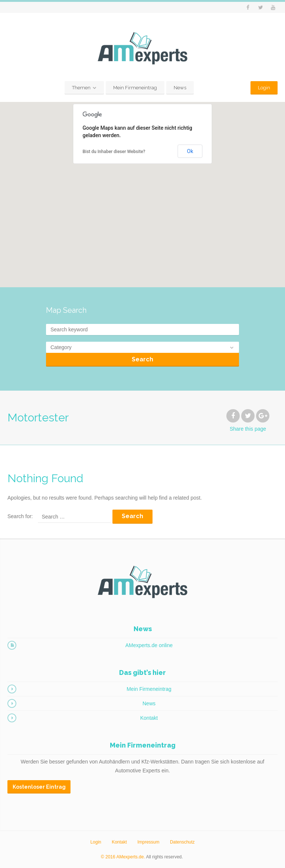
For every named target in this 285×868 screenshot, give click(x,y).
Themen (81, 88)
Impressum (148, 842)
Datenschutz (182, 842)
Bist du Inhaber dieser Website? (114, 152)
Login (264, 88)
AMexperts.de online (149, 645)
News (180, 88)
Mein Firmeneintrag (135, 88)
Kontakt (149, 718)
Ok (190, 151)
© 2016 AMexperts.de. (123, 857)
